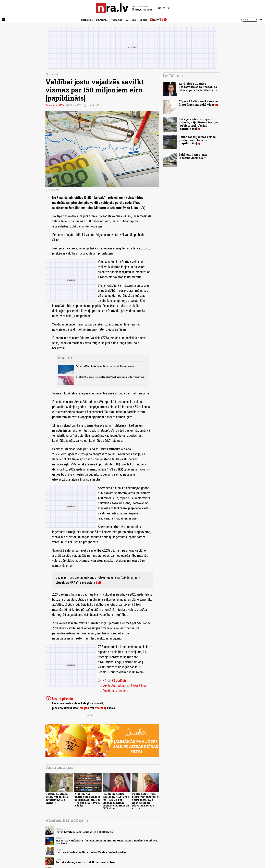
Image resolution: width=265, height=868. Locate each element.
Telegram (84, 708)
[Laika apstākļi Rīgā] (163, 8)
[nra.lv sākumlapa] (112, 8)
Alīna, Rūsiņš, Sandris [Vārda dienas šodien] (143, 10)
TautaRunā (117, 20)
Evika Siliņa (136, 686)
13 (215, 90)
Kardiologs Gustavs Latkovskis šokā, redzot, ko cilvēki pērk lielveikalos (198, 87)
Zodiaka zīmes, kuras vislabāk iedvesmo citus (85, 862)
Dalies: (90, 716)
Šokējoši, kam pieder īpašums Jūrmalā (193, 156)
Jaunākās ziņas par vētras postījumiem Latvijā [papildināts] (197, 140)
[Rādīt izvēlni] (3, 20)
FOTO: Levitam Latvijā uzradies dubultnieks (84, 832)
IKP (102, 681)
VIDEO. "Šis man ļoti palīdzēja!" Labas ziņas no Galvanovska (110, 377)
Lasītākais (173, 76)
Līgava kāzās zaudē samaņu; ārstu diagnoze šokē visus (199, 103)
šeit (99, 583)
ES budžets (117, 681)
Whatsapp (100, 708)
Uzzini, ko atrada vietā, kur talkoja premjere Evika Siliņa (57, 798)
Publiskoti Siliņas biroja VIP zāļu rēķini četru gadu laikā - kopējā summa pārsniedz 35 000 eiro (146, 801)
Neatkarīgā (87, 20)
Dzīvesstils (102, 20)
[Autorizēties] (262, 20)
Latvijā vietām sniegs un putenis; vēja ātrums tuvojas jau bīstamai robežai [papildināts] (198, 124)
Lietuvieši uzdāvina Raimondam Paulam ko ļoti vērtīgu (92, 852)
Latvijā (54, 74)
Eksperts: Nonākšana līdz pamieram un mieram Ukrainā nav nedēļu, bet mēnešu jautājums (107, 842)
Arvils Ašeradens (112, 686)
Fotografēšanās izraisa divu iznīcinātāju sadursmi (105, 366)
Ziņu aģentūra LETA (55, 105)
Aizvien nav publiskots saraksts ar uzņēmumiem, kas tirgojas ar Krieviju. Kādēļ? (87, 800)
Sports (143, 20)
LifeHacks (131, 20)
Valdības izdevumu (114, 691)
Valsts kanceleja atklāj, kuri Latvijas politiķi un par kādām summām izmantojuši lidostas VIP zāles (116, 801)
